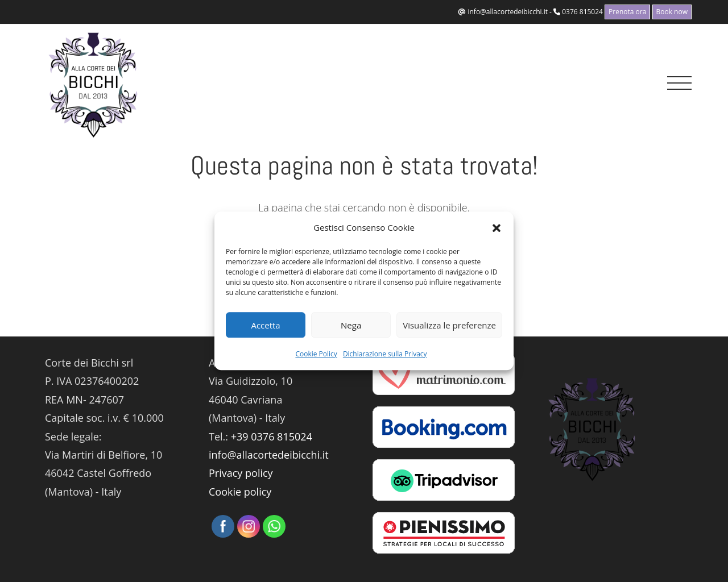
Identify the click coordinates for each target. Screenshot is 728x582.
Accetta (265, 325)
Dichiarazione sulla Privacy (385, 354)
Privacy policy (241, 473)
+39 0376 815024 (272, 436)
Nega (351, 325)
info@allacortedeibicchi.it (508, 12)
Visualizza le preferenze (449, 325)
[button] (497, 228)
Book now (672, 12)
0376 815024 (582, 12)
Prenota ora (627, 12)
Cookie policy (240, 492)
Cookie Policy (316, 354)
